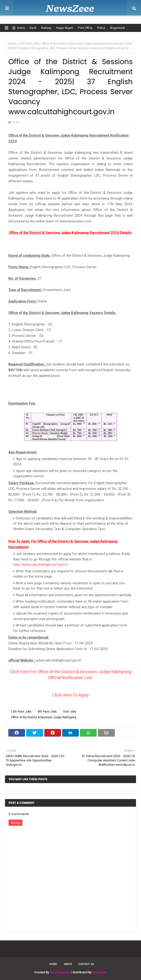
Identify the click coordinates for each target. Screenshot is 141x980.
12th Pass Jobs (29, 44)
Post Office (85, 28)
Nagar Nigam (65, 28)
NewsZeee (100, 972)
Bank (33, 28)
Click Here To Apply (70, 695)
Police (101, 28)
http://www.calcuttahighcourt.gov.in (40, 564)
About (68, 964)
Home (18, 28)
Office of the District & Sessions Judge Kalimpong (44, 717)
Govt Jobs (70, 712)
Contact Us (86, 964)
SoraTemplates (60, 972)
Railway (46, 28)
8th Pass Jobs (47, 712)
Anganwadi (117, 28)
